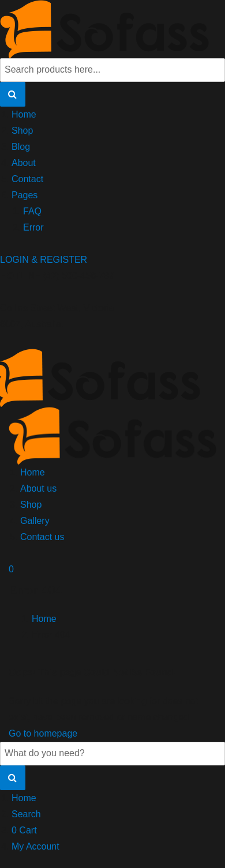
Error (33, 227)
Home (24, 114)
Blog (21, 147)
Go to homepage (43, 733)
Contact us (42, 537)
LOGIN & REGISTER (44, 260)
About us (38, 488)
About (24, 163)
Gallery (35, 521)
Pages (25, 195)
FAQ (32, 211)
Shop (22, 131)
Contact (27, 179)
